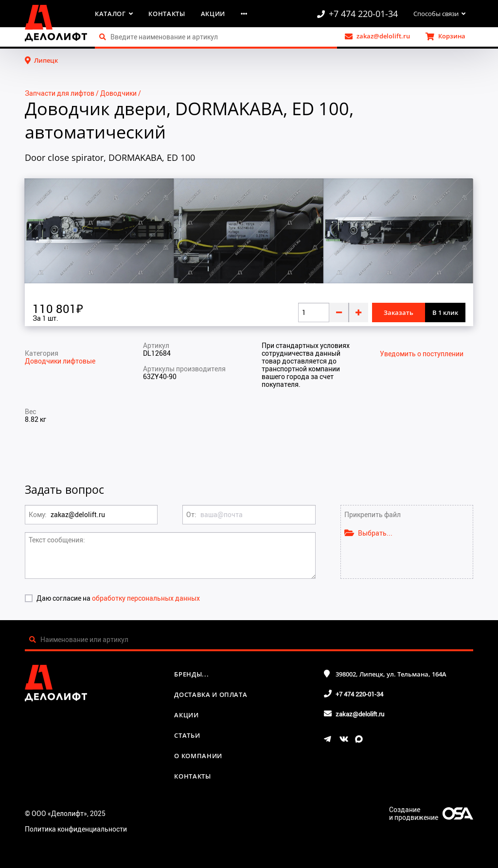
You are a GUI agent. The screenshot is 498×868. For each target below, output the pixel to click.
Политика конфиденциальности (76, 829)
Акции (213, 14)
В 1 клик (445, 312)
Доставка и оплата (211, 694)
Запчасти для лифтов (60, 93)
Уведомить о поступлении (422, 354)
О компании (198, 756)
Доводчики (118, 93)
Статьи (187, 735)
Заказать (399, 312)
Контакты (167, 14)
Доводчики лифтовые (60, 361)
